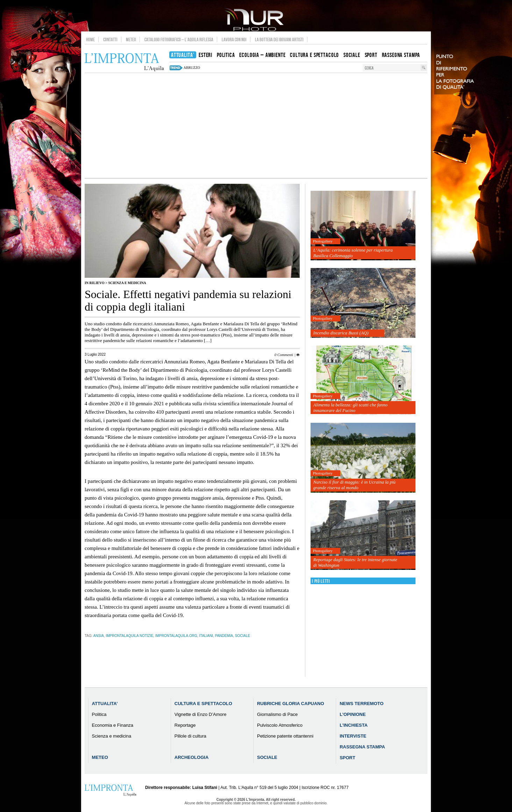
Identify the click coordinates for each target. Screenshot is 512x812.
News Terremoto (361, 704)
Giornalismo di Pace (277, 714)
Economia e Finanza (113, 725)
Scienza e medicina (127, 283)
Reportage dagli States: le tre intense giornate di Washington (355, 562)
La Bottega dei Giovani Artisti (279, 39)
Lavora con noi (234, 39)
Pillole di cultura (190, 736)
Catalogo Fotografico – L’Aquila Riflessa (179, 39)
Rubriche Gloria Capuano (291, 704)
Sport (347, 758)
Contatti (110, 39)
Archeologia (192, 757)
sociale (243, 636)
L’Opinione (353, 714)
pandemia (224, 636)
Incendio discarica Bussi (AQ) (341, 333)
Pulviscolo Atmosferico (280, 725)
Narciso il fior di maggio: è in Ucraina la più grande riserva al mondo (354, 485)
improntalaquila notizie (129, 636)
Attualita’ (105, 704)
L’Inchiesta (354, 725)
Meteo (131, 39)
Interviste (353, 736)
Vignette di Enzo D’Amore (201, 714)
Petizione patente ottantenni (285, 736)
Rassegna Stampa (362, 747)
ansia (99, 636)
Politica (99, 714)
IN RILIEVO (95, 283)
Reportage (185, 725)
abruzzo (192, 68)
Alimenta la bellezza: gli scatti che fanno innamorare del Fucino (350, 408)
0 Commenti (284, 355)
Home (90, 39)
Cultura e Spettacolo (203, 704)
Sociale (267, 757)
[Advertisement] (256, 125)
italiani (206, 636)
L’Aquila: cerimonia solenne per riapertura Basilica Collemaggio (353, 253)
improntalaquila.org (176, 636)
